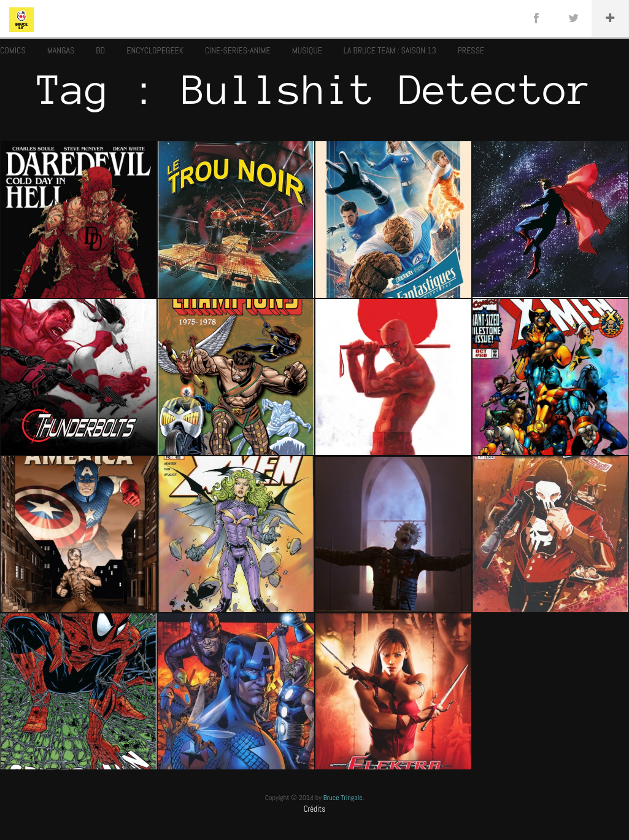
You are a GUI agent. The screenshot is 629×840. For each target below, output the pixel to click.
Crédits (315, 809)
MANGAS (61, 50)
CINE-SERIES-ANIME (238, 50)
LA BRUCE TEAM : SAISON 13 (390, 50)
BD (100, 50)
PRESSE (471, 50)
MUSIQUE (307, 50)
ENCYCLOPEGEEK (155, 50)
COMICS (13, 50)
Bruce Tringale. (344, 798)
